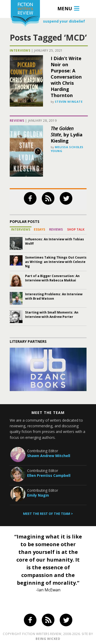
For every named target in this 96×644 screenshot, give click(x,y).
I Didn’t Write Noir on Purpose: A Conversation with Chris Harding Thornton (66, 77)
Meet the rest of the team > (48, 514)
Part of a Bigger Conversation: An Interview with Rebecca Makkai (52, 278)
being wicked (48, 639)
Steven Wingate (69, 102)
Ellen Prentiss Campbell (49, 475)
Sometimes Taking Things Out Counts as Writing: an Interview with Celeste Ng (56, 262)
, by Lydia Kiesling (67, 135)
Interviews (20, 50)
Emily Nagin (38, 495)
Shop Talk (76, 229)
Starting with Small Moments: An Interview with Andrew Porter (52, 315)
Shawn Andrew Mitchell (49, 456)
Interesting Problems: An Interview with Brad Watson (54, 296)
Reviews (17, 121)
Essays (39, 229)
